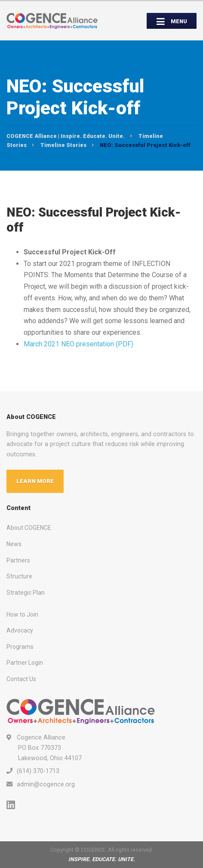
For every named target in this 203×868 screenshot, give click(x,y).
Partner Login (25, 663)
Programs (20, 647)
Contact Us (21, 679)
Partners (18, 560)
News (14, 544)
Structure (19, 576)
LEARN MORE (35, 481)
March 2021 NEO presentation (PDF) (78, 344)
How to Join (22, 614)
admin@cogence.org (46, 784)
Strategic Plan (26, 593)
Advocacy (20, 630)
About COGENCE (29, 528)
